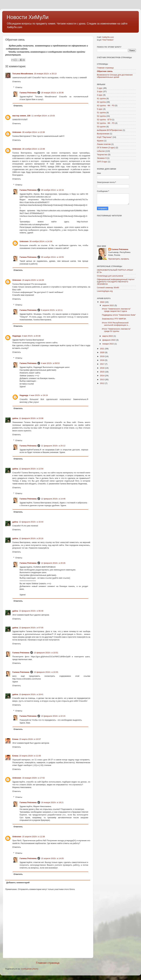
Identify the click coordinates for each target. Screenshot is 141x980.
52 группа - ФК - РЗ (106, 123)
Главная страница (48, 963)
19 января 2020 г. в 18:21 (52, 802)
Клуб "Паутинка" (104, 137)
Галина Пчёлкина (28, 93)
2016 (103, 368)
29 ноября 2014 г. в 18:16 (52, 190)
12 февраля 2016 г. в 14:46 (53, 499)
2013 (103, 380)
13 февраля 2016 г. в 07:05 (31, 628)
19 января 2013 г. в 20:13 (45, 74)
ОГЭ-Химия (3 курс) (106, 148)
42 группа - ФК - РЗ (106, 106)
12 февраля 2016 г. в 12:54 (31, 469)
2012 (103, 383)
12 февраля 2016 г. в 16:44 (31, 522)
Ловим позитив (104, 144)
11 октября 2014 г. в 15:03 (43, 116)
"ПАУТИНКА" (108, 40)
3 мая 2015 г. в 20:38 (31, 336)
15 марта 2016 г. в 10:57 (30, 739)
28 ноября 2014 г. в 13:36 (34, 132)
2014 (103, 376)
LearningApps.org (105, 291)
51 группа (101, 113)
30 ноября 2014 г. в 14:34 (41, 241)
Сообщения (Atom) (30, 969)
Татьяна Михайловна (23, 74)
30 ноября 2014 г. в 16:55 (52, 257)
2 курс (100, 88)
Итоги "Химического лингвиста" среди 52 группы (116, 330)
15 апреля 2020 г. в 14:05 (52, 858)
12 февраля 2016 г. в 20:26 (53, 563)
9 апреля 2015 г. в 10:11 (52, 310)
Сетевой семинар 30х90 (108, 288)
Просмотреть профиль (119, 259)
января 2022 (108, 344)
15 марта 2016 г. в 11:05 (30, 756)
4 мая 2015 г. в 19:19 (38, 395)
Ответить (17, 81)
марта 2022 (108, 336)
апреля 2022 (108, 305)
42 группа (101, 102)
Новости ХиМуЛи (28, 17)
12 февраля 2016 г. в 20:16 (31, 538)
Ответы (19, 87)
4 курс (100, 95)
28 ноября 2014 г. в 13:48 (34, 149)
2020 (103, 352)
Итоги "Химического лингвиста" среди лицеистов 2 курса (116, 310)
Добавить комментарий (18, 883)
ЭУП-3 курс (102, 162)
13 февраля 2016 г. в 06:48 (31, 611)
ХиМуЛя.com (108, 37)
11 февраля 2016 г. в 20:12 (53, 446)
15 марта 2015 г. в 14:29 (33, 280)
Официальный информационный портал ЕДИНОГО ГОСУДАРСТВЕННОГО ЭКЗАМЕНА (116, 282)
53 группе (101, 127)
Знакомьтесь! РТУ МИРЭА (114, 319)
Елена (15, 739)
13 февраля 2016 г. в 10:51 (46, 653)
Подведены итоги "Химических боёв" (119, 315)
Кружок (100, 141)
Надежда (17, 336)
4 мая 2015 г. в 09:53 (50, 363)
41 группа (101, 98)
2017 (103, 364)
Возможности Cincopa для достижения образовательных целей (115, 76)
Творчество (102, 155)
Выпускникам (103, 134)
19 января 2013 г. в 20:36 (52, 93)
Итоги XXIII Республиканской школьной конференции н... (116, 324)
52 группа (101, 116)
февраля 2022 (109, 340)
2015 (103, 372)
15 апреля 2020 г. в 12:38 (33, 837)
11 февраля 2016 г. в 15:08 (31, 418)
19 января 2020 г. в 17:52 (33, 778)
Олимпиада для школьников (110, 276)
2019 (103, 356)
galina (15, 418)
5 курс (100, 109)
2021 (103, 349)
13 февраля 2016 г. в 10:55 (46, 672)
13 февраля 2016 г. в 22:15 (53, 716)
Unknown (17, 132)
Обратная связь (105, 71)
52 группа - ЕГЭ (104, 120)
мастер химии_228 (21, 116)
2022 (103, 302)
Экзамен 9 (102, 158)
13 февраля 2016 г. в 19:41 (31, 694)
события (101, 151)
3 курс (100, 91)
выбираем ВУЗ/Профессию (109, 130)
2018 (103, 360)
